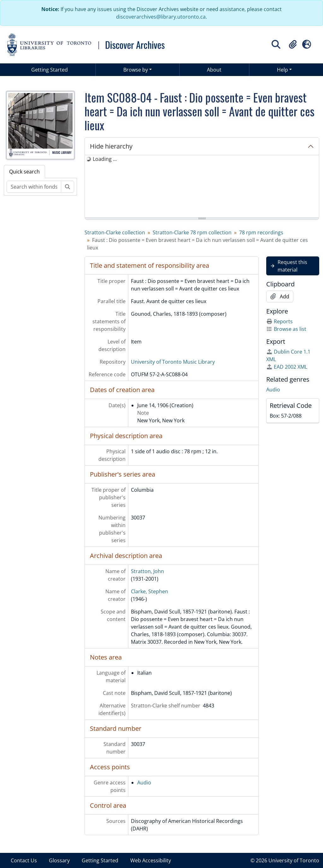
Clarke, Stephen (150, 591)
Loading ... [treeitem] (105, 159)
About (214, 70)
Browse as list (286, 329)
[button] (293, 44)
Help (282, 70)
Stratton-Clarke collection (115, 232)
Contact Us (24, 860)
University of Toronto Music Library (173, 362)
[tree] (202, 187)
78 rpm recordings (261, 232)
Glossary (59, 860)
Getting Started (50, 70)
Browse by (136, 70)
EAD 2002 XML (287, 367)
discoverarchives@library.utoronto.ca (161, 17)
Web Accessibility (151, 860)
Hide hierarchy (111, 146)
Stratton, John (147, 571)
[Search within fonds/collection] (34, 187)
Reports (279, 321)
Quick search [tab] (24, 172)
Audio (144, 783)
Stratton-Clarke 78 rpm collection (192, 232)
